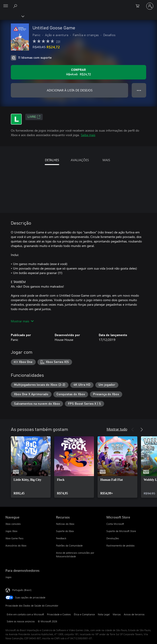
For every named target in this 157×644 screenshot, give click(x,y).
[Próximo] (142, 430)
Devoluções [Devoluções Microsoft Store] (113, 538)
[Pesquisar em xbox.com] (16, 6)
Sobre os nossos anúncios (21, 621)
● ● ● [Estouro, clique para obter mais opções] (139, 90)
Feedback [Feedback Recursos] (61, 538)
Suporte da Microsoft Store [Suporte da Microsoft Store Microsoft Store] (121, 531)
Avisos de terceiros (134, 614)
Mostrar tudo (117, 429)
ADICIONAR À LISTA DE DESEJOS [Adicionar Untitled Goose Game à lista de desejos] (70, 90)
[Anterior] (133, 430)
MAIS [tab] (106, 160)
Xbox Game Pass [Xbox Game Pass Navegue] (14, 538)
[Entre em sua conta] (150, 6)
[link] (31, 467)
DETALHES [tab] (52, 160)
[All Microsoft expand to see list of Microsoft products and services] (6, 6)
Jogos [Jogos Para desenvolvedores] (8, 577)
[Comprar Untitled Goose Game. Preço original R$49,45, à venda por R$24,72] (78, 72)
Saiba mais (88, 135)
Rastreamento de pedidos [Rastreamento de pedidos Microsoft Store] (121, 545)
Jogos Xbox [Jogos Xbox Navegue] (11, 531)
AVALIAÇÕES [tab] (80, 160)
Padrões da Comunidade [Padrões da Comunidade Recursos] (69, 545)
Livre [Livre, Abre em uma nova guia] (34, 117)
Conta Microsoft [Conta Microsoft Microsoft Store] (115, 524)
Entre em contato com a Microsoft (25, 614)
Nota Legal (104, 614)
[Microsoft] (78, 3)
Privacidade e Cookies (59, 614)
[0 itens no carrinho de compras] (139, 6)
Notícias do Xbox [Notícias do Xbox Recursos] (65, 524)
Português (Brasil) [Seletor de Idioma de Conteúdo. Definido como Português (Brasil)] (22, 590)
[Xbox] (12, 16)
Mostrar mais (22, 321)
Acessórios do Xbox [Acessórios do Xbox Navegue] (16, 545)
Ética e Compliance (84, 614)
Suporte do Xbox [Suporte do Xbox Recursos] (65, 531)
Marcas (117, 614)
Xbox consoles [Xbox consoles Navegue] (13, 524)
